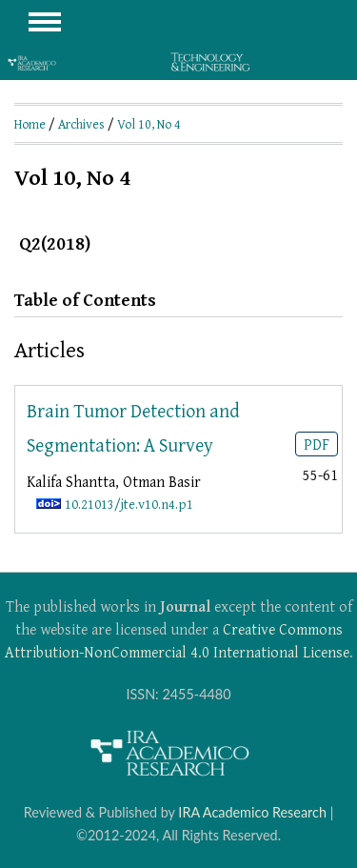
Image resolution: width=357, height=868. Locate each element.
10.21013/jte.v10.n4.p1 (129, 504)
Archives (81, 124)
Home (30, 124)
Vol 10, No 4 (149, 124)
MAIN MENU (45, 22)
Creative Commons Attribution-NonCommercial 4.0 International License (177, 640)
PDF (317, 444)
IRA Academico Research (252, 812)
